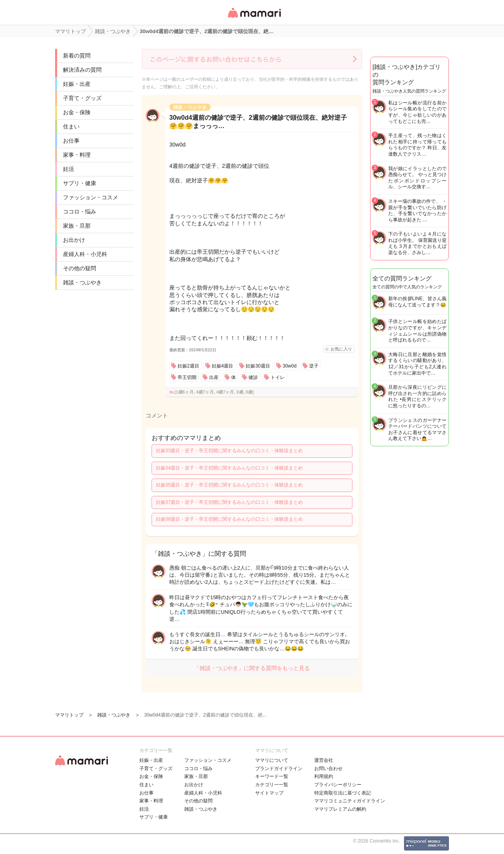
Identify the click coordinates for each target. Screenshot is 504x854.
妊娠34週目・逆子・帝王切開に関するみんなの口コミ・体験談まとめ (229, 468)
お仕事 (71, 141)
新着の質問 (77, 56)
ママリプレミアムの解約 (340, 809)
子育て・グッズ (82, 98)
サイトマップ (269, 793)
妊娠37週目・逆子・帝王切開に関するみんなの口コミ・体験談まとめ (229, 502)
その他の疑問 (80, 268)
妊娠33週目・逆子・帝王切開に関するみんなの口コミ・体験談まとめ (229, 451)
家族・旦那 (77, 226)
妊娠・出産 (77, 84)
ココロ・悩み (80, 212)
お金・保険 (77, 112)
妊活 (69, 169)
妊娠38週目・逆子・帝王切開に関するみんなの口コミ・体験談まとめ (229, 519)
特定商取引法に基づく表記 (343, 793)
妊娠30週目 (258, 366)
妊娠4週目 (223, 366)
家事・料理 (77, 155)
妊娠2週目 (188, 366)
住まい (71, 126)
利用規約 (324, 776)
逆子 (314, 366)
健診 (253, 377)
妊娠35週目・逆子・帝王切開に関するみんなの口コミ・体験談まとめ (229, 485)
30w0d (290, 366)
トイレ (278, 377)
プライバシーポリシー (338, 785)
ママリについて (272, 760)
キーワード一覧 (272, 776)
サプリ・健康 (80, 183)
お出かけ (74, 240)
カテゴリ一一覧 (272, 785)
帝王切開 (187, 377)
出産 (214, 377)
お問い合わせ (328, 769)
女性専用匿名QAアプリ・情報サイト (254, 18)
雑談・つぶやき (82, 282)
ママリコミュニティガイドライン (350, 801)
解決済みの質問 (82, 70)
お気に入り (341, 349)
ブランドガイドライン (279, 769)
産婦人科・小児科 (85, 254)
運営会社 (324, 760)
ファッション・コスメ (91, 197)
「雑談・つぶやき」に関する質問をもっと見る (252, 668)
